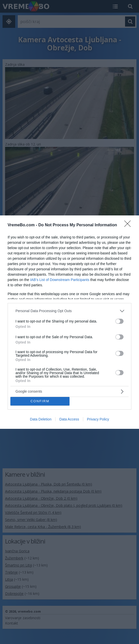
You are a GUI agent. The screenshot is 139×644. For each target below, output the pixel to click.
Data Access (69, 419)
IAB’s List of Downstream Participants (60, 280)
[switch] (119, 321)
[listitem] (69, 311)
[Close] (129, 225)
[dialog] (69, 322)
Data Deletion (41, 419)
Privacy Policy (98, 419)
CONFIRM (40, 401)
